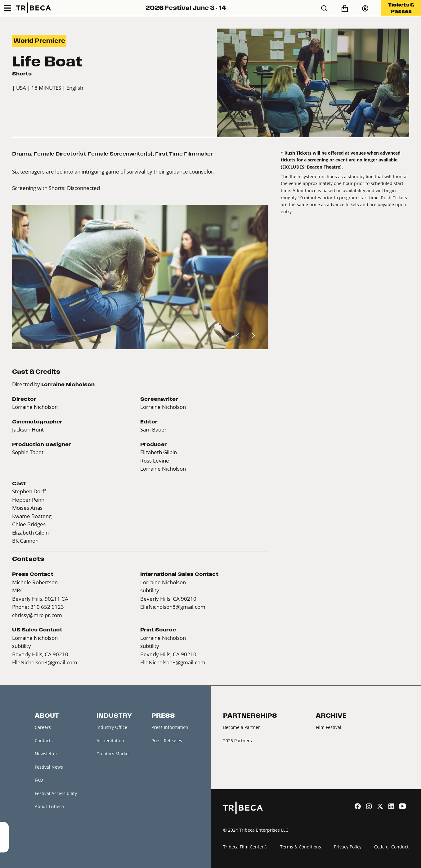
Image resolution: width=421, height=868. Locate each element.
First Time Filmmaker (184, 154)
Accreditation (110, 741)
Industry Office (112, 727)
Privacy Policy (348, 847)
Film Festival (329, 727)
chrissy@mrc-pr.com (37, 615)
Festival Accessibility (56, 793)
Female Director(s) (59, 154)
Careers (43, 727)
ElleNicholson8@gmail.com (173, 607)
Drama (22, 154)
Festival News (49, 767)
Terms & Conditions (301, 847)
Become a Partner (242, 727)
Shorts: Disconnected (74, 188)
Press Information (170, 727)
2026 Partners (237, 741)
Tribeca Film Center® (245, 847)
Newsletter (46, 754)
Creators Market (113, 754)
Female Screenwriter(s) (120, 154)
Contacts (44, 741)
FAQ (39, 780)
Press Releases (167, 741)
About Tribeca (49, 806)
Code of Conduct (391, 847)
